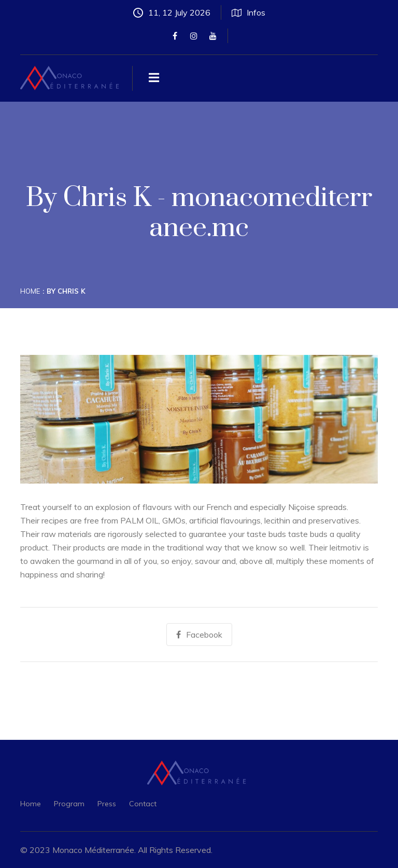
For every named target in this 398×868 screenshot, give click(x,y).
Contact (143, 804)
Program (69, 804)
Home (30, 291)
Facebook (199, 635)
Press (107, 804)
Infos (248, 12)
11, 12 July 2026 (172, 12)
